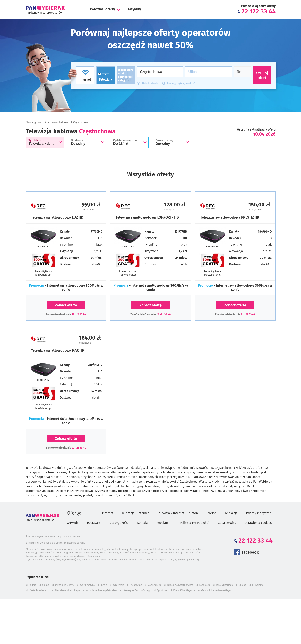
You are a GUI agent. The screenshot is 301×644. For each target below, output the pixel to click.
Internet (108, 513)
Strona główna (34, 122)
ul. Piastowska (135, 585)
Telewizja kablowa (58, 122)
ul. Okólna (241, 585)
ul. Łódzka (31, 585)
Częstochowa (81, 122)
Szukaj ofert (262, 75)
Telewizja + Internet (135, 513)
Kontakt (143, 523)
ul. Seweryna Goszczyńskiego (136, 590)
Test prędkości (119, 523)
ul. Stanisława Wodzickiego (66, 590)
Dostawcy (93, 523)
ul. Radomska (203, 585)
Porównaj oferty (103, 9)
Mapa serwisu (227, 523)
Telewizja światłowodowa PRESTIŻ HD (230, 218)
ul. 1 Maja (102, 585)
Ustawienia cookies (258, 523)
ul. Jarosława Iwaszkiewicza (178, 585)
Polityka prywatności (194, 523)
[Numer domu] (242, 72)
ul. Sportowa (160, 590)
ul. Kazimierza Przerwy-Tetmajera (100, 590)
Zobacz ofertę (66, 305)
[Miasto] (160, 72)
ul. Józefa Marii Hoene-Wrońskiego (212, 590)
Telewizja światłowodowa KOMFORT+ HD (147, 218)
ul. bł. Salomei (256, 585)
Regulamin (164, 523)
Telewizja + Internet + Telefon (178, 513)
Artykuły (134, 9)
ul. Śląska (44, 585)
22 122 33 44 (79, 314)
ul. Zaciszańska (153, 585)
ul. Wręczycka (117, 585)
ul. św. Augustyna (86, 585)
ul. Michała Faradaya (63, 585)
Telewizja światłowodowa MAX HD (58, 351)
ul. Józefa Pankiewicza (37, 590)
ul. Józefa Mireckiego (181, 590)
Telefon (211, 513)
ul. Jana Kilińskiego (223, 585)
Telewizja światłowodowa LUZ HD (57, 218)
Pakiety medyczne (259, 513)
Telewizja (231, 513)
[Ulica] (208, 72)
